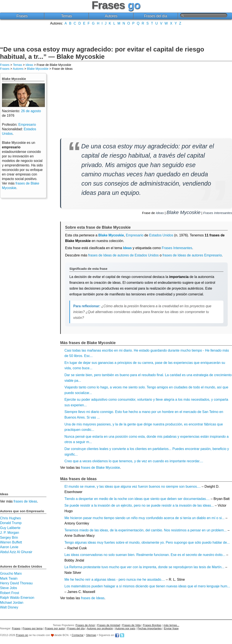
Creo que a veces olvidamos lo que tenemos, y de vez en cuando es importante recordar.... (134, 461)
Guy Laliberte (10, 528)
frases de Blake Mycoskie (100, 468)
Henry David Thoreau (16, 583)
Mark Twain (9, 578)
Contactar (78, 635)
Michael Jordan (12, 603)
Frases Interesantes (218, 213)
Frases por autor (55, 628)
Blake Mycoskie (38, 69)
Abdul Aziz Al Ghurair (16, 552)
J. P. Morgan (10, 533)
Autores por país (125, 628)
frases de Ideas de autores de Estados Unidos (124, 255)
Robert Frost (10, 593)
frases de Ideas (93, 598)
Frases (22, 16)
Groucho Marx (11, 573)
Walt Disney (9, 607)
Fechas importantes (150, 628)
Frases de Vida (131, 625)
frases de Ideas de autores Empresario (192, 255)
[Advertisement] (116, 35)
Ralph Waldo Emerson (17, 598)
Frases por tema (33, 628)
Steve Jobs (8, 588)
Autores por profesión (100, 628)
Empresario (135, 235)
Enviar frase (171, 628)
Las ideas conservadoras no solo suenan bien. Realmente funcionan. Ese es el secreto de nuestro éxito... (145, 555)
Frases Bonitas (152, 625)
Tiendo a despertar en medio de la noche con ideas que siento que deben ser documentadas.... (137, 499)
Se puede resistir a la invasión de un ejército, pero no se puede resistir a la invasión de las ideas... (139, 505)
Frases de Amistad (109, 625)
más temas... (171, 625)
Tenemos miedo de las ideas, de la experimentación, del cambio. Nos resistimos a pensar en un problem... (146, 530)
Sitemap (91, 635)
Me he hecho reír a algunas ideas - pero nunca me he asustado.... (115, 580)
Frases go (22, 635)
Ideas (29, 65)
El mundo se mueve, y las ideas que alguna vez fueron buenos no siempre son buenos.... (133, 486)
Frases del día (156, 16)
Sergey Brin (9, 538)
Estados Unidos (161, 235)
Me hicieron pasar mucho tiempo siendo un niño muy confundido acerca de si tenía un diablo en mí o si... (144, 518)
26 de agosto (31, 111)
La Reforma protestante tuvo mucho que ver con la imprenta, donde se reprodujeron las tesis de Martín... (144, 567)
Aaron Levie (9, 547)
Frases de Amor (85, 625)
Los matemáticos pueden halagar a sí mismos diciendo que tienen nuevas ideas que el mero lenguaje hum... (147, 586)
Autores (111, 16)
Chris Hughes (10, 518)
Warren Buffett (11, 542)
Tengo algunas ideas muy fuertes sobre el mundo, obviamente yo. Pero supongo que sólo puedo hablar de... (147, 542)
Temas (67, 16)
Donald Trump (11, 523)
